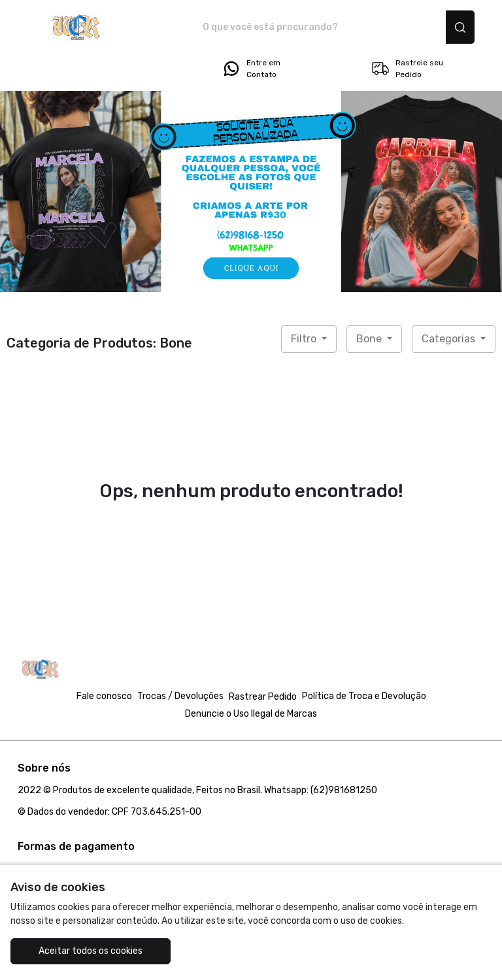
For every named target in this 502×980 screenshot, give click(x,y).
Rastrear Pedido (263, 697)
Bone (370, 339)
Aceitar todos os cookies (91, 951)
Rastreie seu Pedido (407, 69)
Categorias (450, 339)
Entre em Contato (251, 69)
